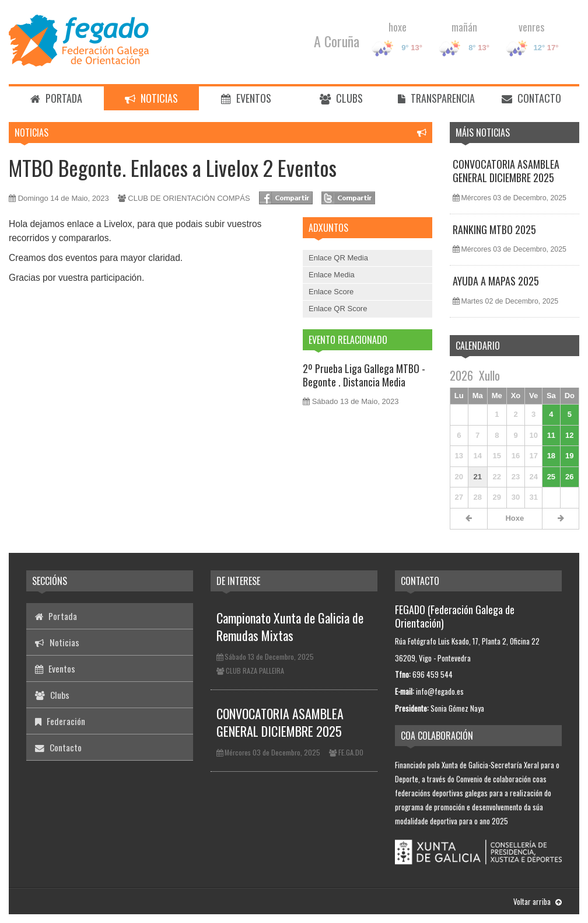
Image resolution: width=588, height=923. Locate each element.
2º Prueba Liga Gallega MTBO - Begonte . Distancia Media (364, 375)
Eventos (246, 98)
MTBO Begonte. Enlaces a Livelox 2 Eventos (173, 167)
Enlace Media (332, 275)
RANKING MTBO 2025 (494, 229)
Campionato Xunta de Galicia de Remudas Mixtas (290, 626)
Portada (56, 98)
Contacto (531, 98)
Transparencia (436, 98)
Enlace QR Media (338, 258)
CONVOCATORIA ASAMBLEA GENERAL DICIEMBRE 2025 (506, 171)
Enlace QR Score (338, 309)
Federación (60, 721)
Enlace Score (331, 292)
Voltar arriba (538, 901)
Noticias (151, 98)
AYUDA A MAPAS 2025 (496, 281)
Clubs (341, 98)
